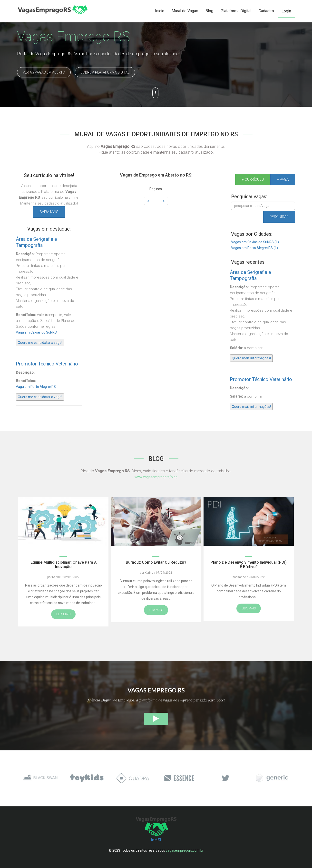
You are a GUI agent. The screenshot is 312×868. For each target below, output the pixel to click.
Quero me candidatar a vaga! (40, 343)
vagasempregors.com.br (185, 850)
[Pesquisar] (263, 206)
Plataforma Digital (236, 11)
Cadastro (266, 11)
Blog (209, 11)
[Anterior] (148, 201)
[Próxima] (164, 201)
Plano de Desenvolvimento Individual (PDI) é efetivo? (249, 565)
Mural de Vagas (185, 11)
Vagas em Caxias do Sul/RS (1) (255, 242)
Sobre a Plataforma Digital (105, 72)
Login (286, 11)
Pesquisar (279, 217)
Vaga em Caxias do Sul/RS (36, 332)
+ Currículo (253, 179)
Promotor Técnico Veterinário (47, 364)
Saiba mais (49, 212)
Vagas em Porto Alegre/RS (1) (254, 248)
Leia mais (63, 614)
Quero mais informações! (251, 358)
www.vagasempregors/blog (156, 477)
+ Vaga (283, 179)
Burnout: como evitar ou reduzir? (156, 562)
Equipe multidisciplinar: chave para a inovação (63, 565)
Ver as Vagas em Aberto (44, 72)
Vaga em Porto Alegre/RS (36, 387)
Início (160, 11)
